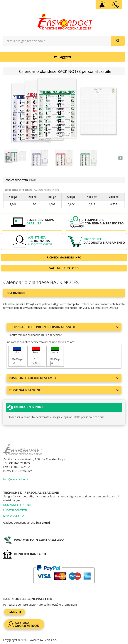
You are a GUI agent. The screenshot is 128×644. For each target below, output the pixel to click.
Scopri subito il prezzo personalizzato (64, 327)
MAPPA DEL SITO (13, 516)
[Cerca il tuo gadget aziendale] (118, 41)
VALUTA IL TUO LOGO (64, 268)
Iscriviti (15, 612)
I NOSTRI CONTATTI (15, 510)
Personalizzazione (64, 390)
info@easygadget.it (40, 244)
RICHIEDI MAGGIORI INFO (64, 257)
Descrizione (15, 293)
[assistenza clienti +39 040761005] (116, 5)
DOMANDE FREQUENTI (17, 505)
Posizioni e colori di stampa (64, 378)
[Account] (102, 5)
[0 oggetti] (62, 57)
